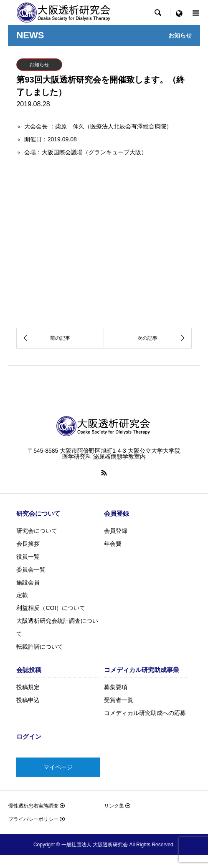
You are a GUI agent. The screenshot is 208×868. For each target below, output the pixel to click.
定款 (22, 595)
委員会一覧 (31, 569)
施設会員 (28, 582)
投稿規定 (28, 687)
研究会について (37, 531)
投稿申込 (28, 700)
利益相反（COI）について (51, 608)
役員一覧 (28, 557)
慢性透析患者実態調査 (37, 806)
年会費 (113, 544)
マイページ (58, 767)
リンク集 (117, 806)
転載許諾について (40, 647)
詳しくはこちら (167, 311)
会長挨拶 (28, 544)
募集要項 (116, 687)
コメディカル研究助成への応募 (145, 713)
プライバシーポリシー (37, 819)
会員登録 (116, 531)
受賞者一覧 (119, 700)
